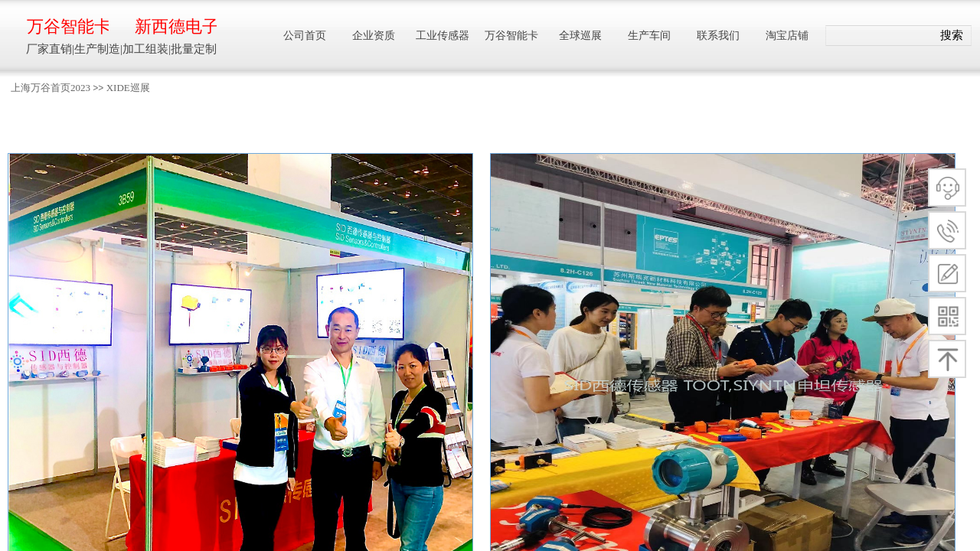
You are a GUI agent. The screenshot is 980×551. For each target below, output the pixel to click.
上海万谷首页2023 (51, 88)
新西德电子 (176, 26)
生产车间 (649, 36)
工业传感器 (443, 36)
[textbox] (879, 36)
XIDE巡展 (128, 88)
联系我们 (718, 36)
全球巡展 (580, 36)
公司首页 (305, 36)
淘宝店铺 (787, 36)
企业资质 (374, 36)
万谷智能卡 (68, 26)
